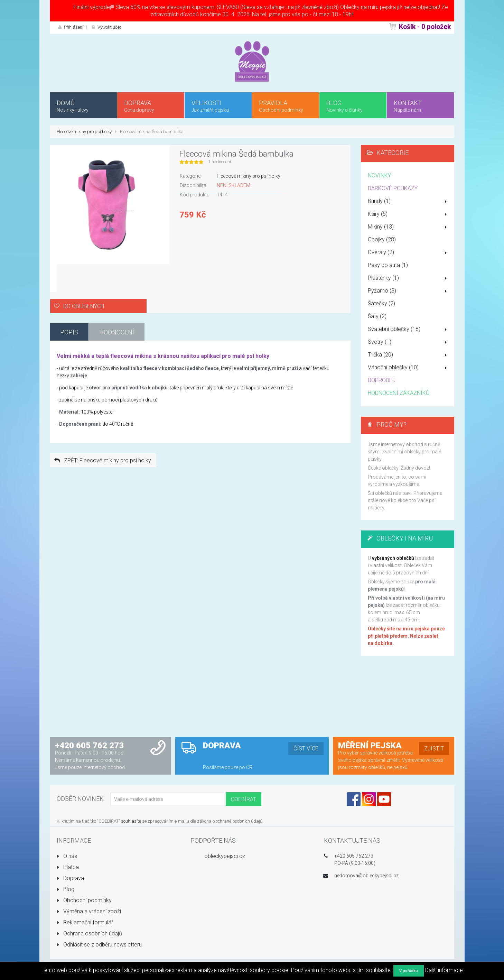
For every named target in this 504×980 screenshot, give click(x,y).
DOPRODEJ (382, 380)
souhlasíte (131, 821)
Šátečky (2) (381, 303)
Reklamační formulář (85, 922)
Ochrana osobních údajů (89, 933)
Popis (69, 332)
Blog (66, 889)
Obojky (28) (382, 239)
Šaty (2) (377, 316)
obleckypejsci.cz (225, 856)
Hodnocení (117, 332)
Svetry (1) (408, 342)
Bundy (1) (408, 202)
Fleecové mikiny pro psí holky (84, 132)
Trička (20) (408, 355)
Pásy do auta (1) (388, 265)
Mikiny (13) (408, 227)
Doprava (70, 878)
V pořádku (409, 971)
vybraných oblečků (393, 558)
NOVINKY (379, 175)
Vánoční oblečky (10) (408, 368)
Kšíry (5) (408, 214)
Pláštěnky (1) (408, 278)
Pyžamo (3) (408, 291)
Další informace (444, 970)
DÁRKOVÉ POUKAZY (393, 188)
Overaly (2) (408, 253)
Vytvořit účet (106, 27)
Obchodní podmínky (84, 900)
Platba (68, 867)
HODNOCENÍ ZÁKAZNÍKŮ (399, 393)
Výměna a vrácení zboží (89, 911)
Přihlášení (70, 27)
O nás (67, 856)
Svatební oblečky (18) (408, 330)
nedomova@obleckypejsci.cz (366, 876)
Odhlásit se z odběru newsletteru (99, 945)
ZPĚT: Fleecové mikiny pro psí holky (102, 460)
